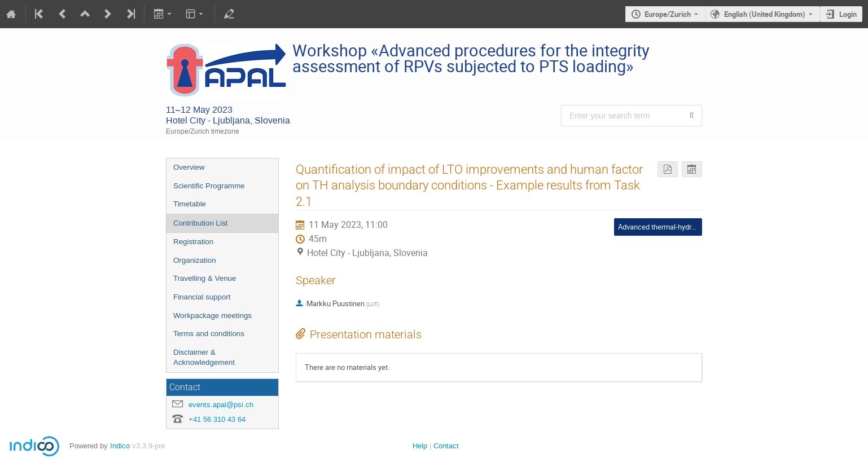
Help (420, 446)
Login (848, 14)
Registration (193, 242)
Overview (189, 167)
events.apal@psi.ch (221, 405)
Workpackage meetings (212, 316)
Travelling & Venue (205, 278)
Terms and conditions (209, 334)
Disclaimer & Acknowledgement (204, 358)
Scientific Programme (209, 186)
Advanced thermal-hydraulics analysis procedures (697, 227)
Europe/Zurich (668, 14)
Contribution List (200, 223)
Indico (120, 446)
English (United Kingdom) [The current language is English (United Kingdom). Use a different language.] (765, 14)
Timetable (190, 204)
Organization (195, 260)
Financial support (202, 297)
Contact (446, 446)
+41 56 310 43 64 (217, 419)
